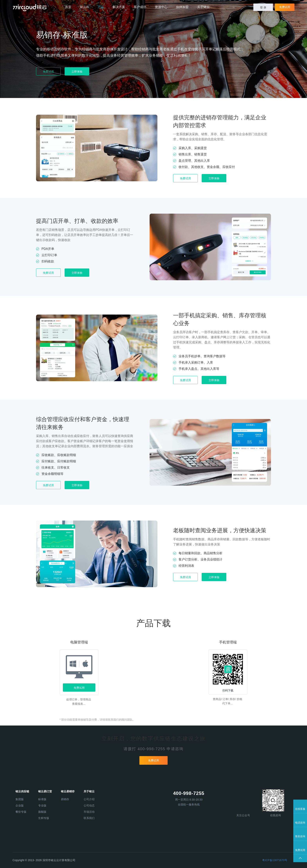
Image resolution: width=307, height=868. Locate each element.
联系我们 (89, 818)
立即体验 (77, 72)
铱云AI (84, 7)
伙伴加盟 (182, 7)
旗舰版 (42, 812)
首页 (68, 7)
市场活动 (89, 812)
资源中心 (161, 7)
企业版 (20, 805)
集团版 (20, 799)
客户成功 (140, 7)
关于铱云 (203, 7)
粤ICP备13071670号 (275, 860)
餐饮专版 (21, 812)
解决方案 (119, 7)
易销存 (65, 799)
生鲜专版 (44, 818)
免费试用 (285, 7)
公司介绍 (89, 799)
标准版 (42, 799)
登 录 (263, 7)
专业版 (42, 805)
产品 (101, 7)
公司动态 (89, 805)
